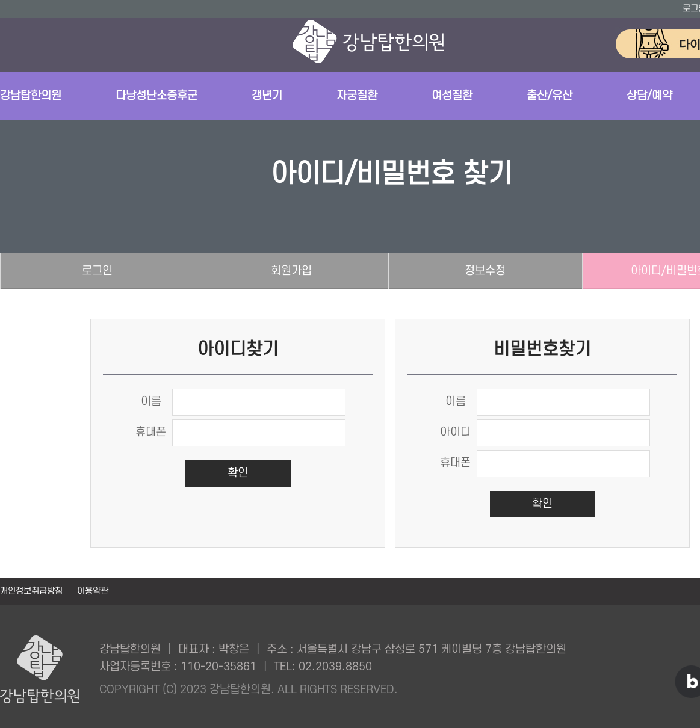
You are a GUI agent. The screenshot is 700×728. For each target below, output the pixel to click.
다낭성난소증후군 (156, 96)
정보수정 (485, 271)
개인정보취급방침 (33, 591)
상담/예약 (649, 96)
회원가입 (291, 271)
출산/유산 (550, 96)
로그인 (97, 271)
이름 (151, 402)
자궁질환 (357, 96)
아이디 (455, 432)
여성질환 (452, 96)
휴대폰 (151, 432)
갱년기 (267, 96)
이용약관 (93, 591)
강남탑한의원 (31, 96)
